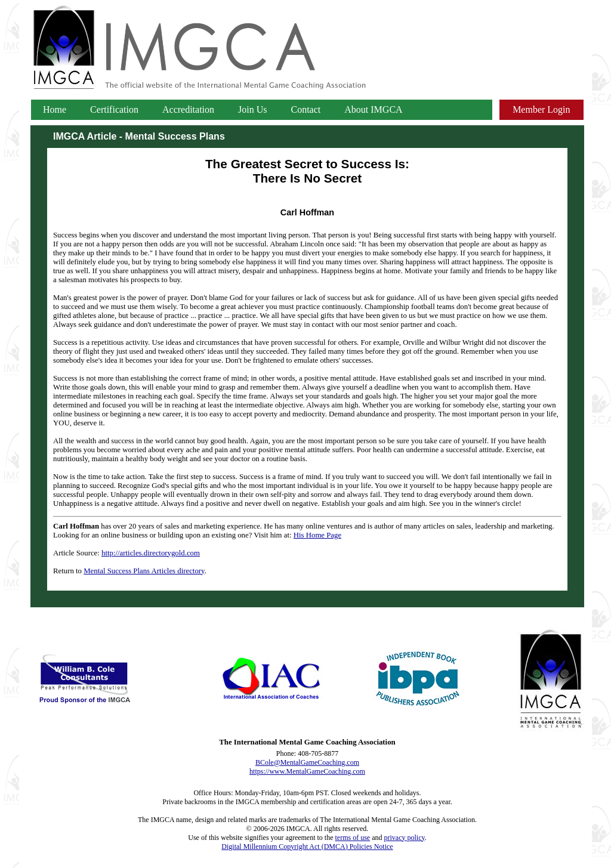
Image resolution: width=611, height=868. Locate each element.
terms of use (353, 838)
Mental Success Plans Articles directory (144, 571)
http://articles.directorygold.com (151, 553)
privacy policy (405, 838)
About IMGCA (373, 109)
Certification (114, 109)
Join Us (252, 109)
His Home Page (317, 535)
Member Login (541, 109)
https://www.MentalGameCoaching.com (307, 771)
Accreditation (188, 109)
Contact (306, 109)
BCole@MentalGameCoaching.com (307, 762)
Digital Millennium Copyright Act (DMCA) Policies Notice (307, 847)
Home (55, 109)
